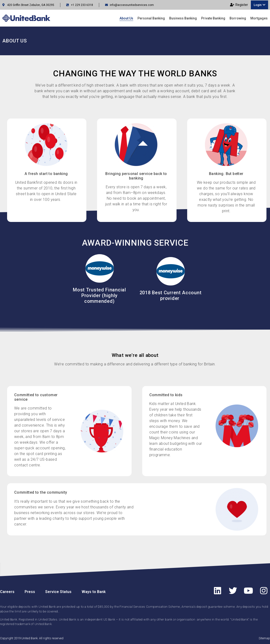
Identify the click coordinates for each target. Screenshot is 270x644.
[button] (259, 5)
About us (126, 18)
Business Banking (183, 18)
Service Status (58, 592)
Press (30, 592)
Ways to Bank (94, 592)
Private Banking (213, 18)
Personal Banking (151, 18)
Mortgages (259, 18)
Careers (7, 592)
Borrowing (238, 18)
